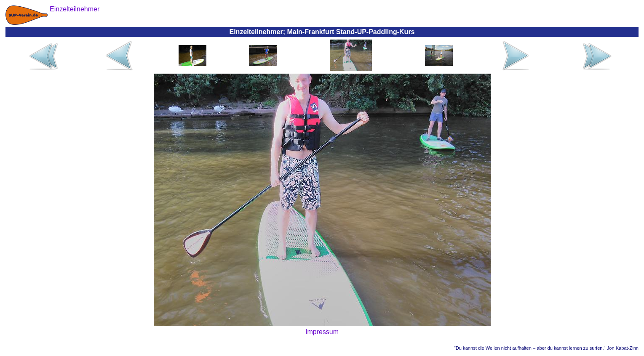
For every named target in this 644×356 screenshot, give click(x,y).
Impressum (322, 332)
